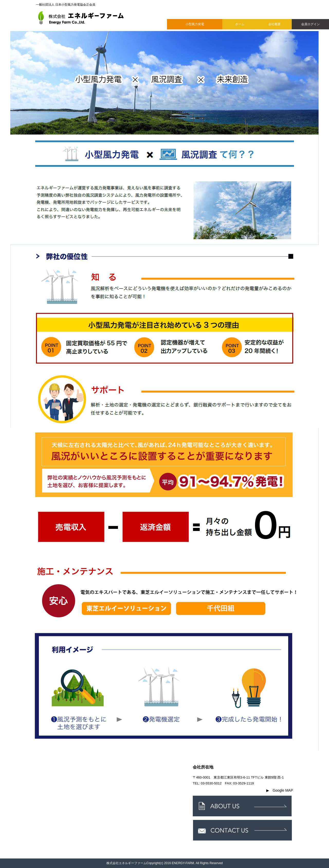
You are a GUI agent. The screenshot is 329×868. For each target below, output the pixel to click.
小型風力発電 (195, 24)
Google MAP (280, 790)
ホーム (240, 24)
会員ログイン (310, 24)
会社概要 (275, 24)
